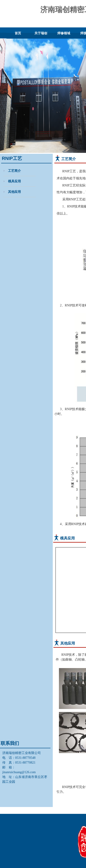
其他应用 (14, 192)
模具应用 (14, 181)
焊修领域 (64, 33)
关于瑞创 (41, 33)
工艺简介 (14, 171)
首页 (18, 33)
